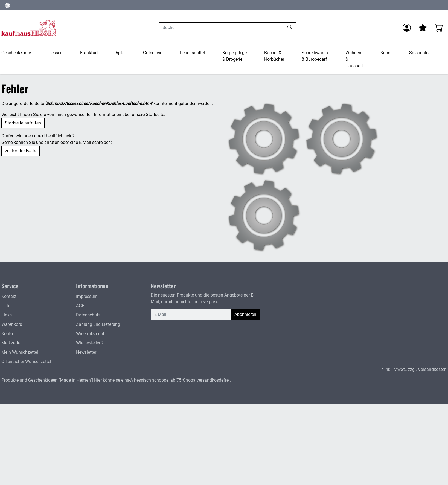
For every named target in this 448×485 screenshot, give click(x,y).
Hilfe (6, 306)
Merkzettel (11, 343)
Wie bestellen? (90, 343)
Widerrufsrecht (90, 334)
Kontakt (9, 296)
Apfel (120, 53)
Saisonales (420, 53)
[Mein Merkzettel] (423, 28)
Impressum (87, 296)
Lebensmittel (192, 53)
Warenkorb (12, 324)
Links (7, 315)
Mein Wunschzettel (20, 352)
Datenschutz (88, 315)
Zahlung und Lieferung (98, 324)
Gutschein (153, 53)
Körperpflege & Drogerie (235, 56)
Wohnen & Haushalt (354, 59)
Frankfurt (89, 53)
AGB (80, 306)
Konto (7, 334)
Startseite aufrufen (23, 123)
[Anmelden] (407, 28)
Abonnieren (245, 314)
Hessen (56, 53)
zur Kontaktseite (21, 151)
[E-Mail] (191, 315)
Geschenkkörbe (16, 53)
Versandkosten (432, 369)
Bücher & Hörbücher (274, 56)
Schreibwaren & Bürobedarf (315, 56)
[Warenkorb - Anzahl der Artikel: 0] (439, 28)
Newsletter (86, 352)
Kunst (386, 53)
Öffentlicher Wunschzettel (26, 361)
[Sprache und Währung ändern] (7, 5)
